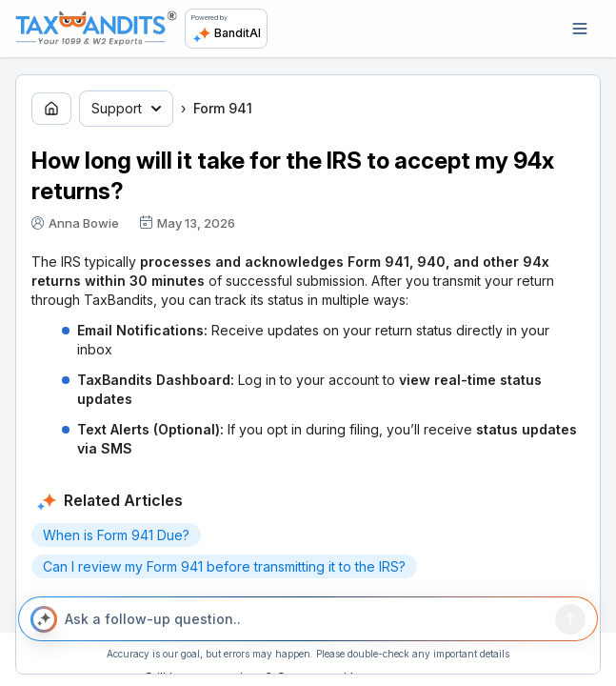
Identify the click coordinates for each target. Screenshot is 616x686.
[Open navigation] (580, 29)
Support (126, 108)
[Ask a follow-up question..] (306, 619)
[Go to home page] (51, 109)
